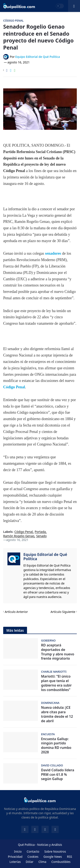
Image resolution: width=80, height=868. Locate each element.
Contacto (33, 851)
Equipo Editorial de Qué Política (45, 557)
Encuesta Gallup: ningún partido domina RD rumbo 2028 (56, 746)
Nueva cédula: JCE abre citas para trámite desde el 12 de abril (57, 714)
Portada (40, 532)
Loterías (15, 862)
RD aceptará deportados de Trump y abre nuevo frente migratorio (58, 652)
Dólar (30, 862)
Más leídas (15, 630)
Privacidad (15, 857)
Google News (53, 857)
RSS (70, 857)
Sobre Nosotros (55, 851)
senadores (53, 253)
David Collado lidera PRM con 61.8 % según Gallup (58, 774)
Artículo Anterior (16, 612)
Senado (41, 536)
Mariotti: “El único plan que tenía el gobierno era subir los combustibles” (56, 683)
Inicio (18, 851)
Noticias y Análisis (50, 845)
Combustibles (61, 862)
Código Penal (14, 387)
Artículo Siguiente (63, 612)
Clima (42, 862)
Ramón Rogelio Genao (19, 536)
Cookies (33, 857)
